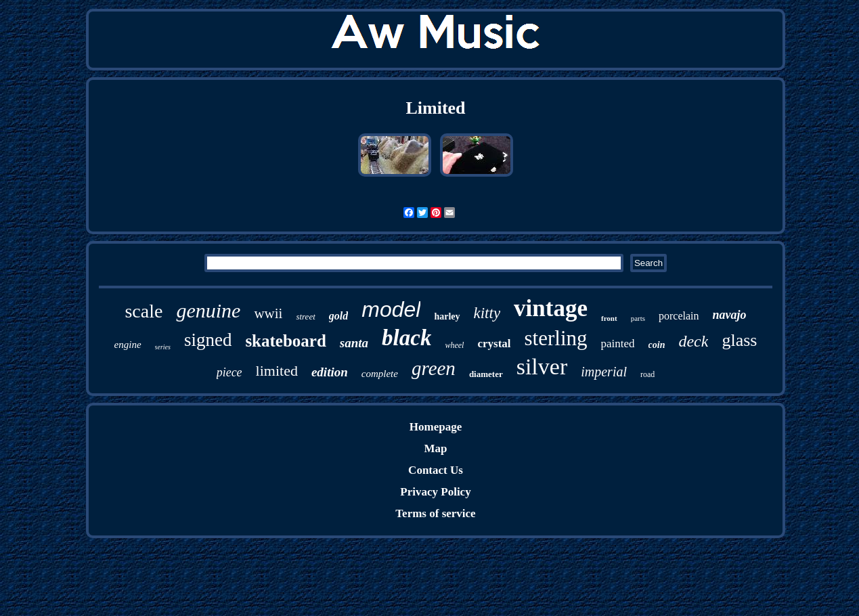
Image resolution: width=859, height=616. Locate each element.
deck (693, 341)
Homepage (436, 427)
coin (657, 345)
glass (739, 340)
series (163, 347)
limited (277, 371)
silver (542, 367)
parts (638, 318)
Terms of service (435, 513)
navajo (730, 315)
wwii (268, 313)
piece (229, 372)
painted (618, 344)
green (434, 368)
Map (435, 448)
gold (338, 316)
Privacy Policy (435, 492)
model (391, 309)
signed (208, 340)
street (305, 316)
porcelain (679, 316)
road (647, 374)
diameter (486, 374)
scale (144, 311)
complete (380, 374)
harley (447, 316)
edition (330, 372)
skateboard (285, 341)
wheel (454, 345)
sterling (556, 338)
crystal (494, 344)
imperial (604, 372)
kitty (487, 313)
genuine (208, 310)
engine (128, 345)
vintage (551, 308)
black (406, 338)
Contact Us (436, 470)
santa (354, 343)
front (609, 318)
